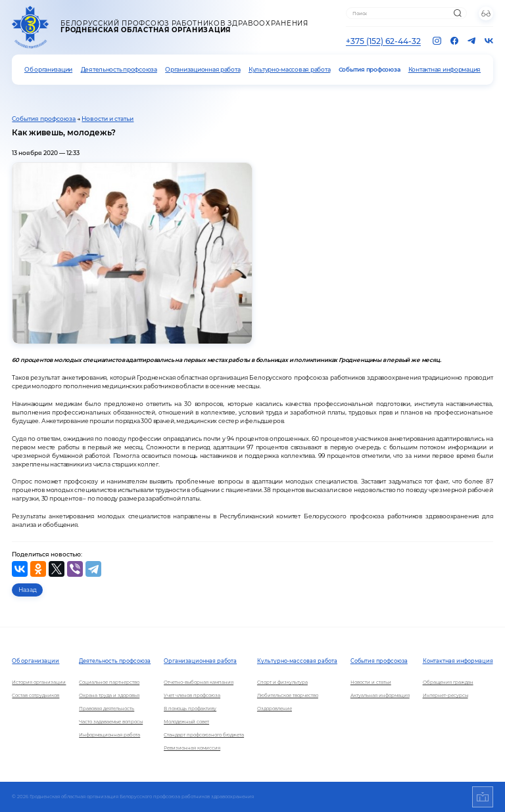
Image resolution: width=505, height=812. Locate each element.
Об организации (48, 70)
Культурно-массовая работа (289, 70)
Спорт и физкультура (282, 682)
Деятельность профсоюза (119, 70)
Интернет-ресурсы (445, 695)
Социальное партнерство (109, 682)
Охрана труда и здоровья (109, 695)
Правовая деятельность (107, 709)
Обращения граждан (448, 682)
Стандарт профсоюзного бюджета (204, 735)
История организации (39, 682)
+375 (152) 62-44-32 (383, 41)
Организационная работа (203, 70)
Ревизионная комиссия (192, 748)
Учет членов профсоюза (192, 695)
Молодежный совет (186, 722)
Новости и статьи (108, 119)
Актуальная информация (380, 695)
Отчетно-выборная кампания (199, 682)
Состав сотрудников (36, 695)
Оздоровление (275, 709)
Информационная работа (109, 735)
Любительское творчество (288, 695)
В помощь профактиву (190, 709)
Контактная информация (445, 70)
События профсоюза (370, 70)
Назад (28, 590)
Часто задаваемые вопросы (111, 722)
